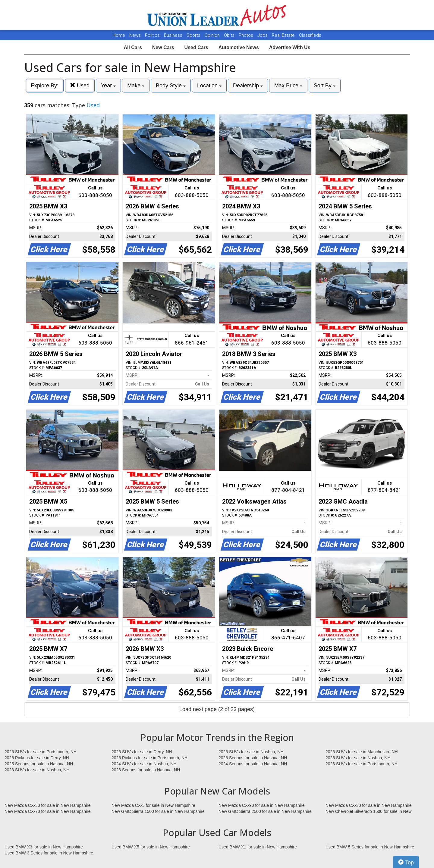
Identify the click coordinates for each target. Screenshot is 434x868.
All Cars (133, 47)
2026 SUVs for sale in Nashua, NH (251, 752)
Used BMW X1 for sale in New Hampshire (258, 847)
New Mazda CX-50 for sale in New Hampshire (48, 805)
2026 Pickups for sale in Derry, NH (37, 758)
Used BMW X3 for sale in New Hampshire (44, 847)
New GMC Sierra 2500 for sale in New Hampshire (265, 811)
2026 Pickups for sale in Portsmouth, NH (149, 758)
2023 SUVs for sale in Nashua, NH (37, 770)
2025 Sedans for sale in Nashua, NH (39, 764)
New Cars (163, 47)
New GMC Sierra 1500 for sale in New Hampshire (158, 811)
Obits (230, 35)
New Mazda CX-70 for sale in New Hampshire (48, 811)
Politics (152, 35)
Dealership (248, 86)
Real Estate (284, 35)
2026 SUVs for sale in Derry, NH (142, 752)
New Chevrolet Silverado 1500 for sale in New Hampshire (369, 812)
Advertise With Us (290, 47)
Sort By (325, 86)
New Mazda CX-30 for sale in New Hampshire (369, 805)
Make (136, 86)
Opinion (213, 35)
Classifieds (310, 35)
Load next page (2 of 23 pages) (217, 709)
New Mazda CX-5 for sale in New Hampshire (153, 805)
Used (80, 85)
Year (108, 86)
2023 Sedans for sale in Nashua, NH (146, 770)
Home (119, 35)
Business (174, 35)
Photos (247, 35)
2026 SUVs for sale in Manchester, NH (362, 752)
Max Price (288, 86)
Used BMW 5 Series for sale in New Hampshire (370, 847)
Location (209, 86)
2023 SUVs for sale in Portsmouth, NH (362, 764)
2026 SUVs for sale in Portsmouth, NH (41, 752)
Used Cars (196, 47)
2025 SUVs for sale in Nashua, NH (358, 758)
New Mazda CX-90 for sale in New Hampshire (262, 805)
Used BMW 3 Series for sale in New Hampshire (49, 853)
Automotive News (239, 47)
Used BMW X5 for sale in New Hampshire (151, 847)
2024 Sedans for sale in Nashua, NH (253, 764)
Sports (194, 35)
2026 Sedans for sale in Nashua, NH (253, 758)
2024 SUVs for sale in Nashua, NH (144, 764)
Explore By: (45, 86)
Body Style (171, 86)
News (135, 35)
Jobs (263, 35)
